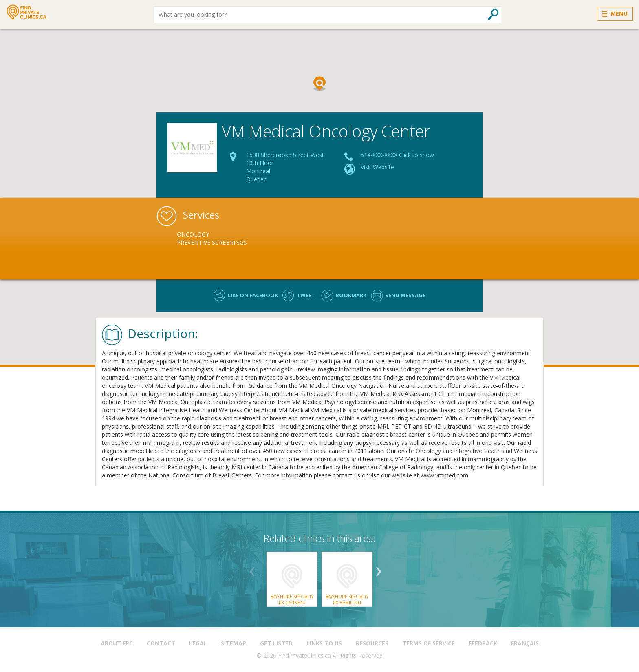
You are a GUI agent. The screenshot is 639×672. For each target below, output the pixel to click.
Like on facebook (253, 295)
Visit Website (377, 167)
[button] (319, 84)
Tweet (306, 295)
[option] (225, 239)
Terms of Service (429, 643)
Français (525, 643)
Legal (198, 643)
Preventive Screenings (212, 242)
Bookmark (351, 295)
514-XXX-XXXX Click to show (397, 155)
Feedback (483, 643)
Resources (372, 643)
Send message (405, 295)
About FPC (117, 643)
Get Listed (276, 643)
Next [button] (379, 568)
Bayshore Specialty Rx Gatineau (292, 599)
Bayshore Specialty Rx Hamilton (347, 599)
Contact (161, 643)
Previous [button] (252, 568)
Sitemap (234, 643)
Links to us (324, 643)
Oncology (193, 234)
